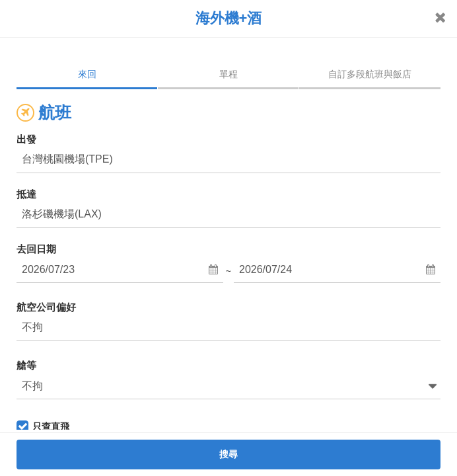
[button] (120, 270)
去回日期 (36, 249)
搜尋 (229, 454)
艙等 (26, 365)
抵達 (26, 194)
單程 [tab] (228, 74)
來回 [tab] (87, 74)
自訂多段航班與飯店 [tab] (370, 74)
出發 (26, 139)
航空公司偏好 (46, 307)
